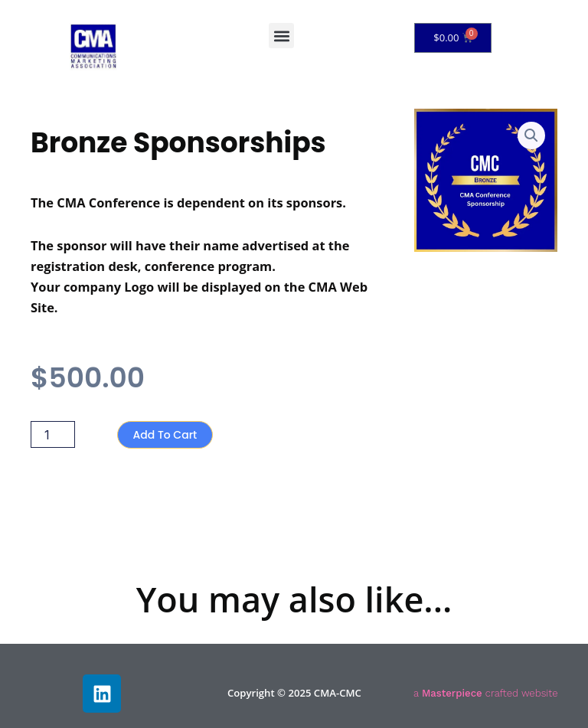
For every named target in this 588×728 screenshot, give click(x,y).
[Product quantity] (53, 434)
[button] (281, 36)
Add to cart (165, 435)
